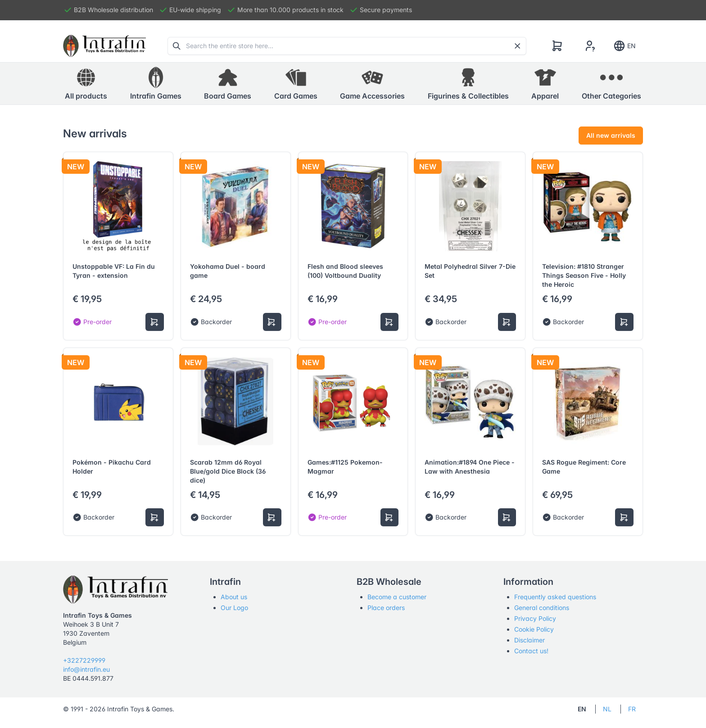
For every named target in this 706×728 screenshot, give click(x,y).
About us (234, 597)
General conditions (542, 608)
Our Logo (234, 608)
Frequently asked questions (555, 597)
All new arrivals (611, 135)
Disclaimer (529, 640)
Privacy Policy (535, 618)
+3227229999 (84, 660)
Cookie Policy (534, 629)
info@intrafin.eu (86, 669)
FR (632, 709)
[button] (156, 84)
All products (86, 83)
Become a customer (397, 597)
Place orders (386, 608)
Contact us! (531, 651)
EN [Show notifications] (624, 46)
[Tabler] (104, 46)
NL (607, 709)
